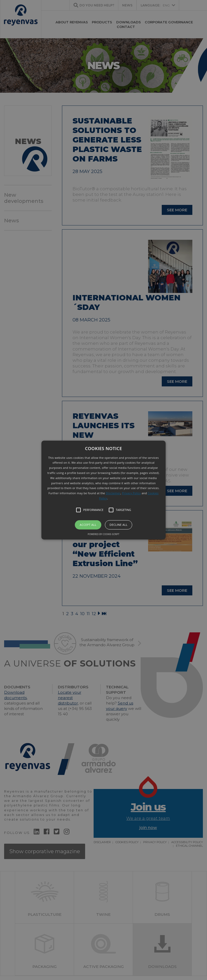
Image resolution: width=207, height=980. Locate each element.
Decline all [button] (119, 525)
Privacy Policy (132, 493)
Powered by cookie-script (103, 534)
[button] (103, 490)
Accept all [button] (88, 525)
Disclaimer (113, 493)
